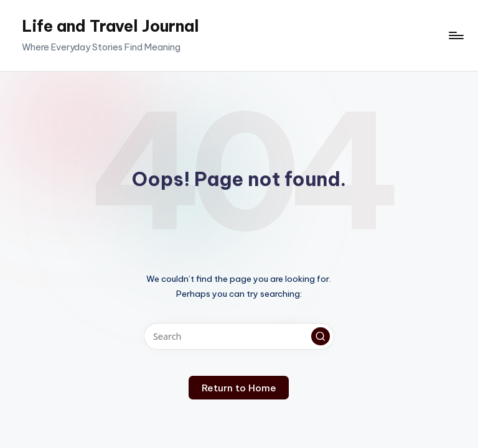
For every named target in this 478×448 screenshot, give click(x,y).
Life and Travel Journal (110, 26)
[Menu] (455, 35)
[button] (321, 337)
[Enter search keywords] (239, 336)
